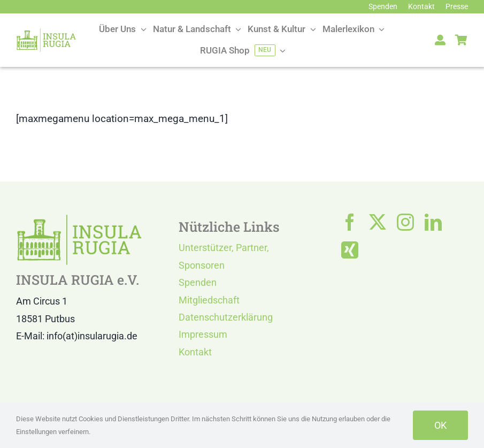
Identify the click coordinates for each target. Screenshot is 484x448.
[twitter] (378, 222)
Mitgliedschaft (209, 300)
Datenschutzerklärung (226, 317)
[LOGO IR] (46, 33)
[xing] (350, 250)
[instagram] (405, 222)
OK (440, 425)
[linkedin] (433, 222)
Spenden (198, 282)
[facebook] (350, 222)
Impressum (203, 334)
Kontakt (195, 352)
